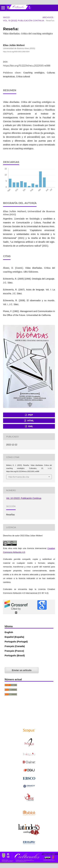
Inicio (6, 17)
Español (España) (14, 637)
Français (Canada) (15, 646)
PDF (30, 415)
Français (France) (14, 651)
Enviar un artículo (22, 670)
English (9, 632)
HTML (30, 421)
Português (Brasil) (15, 655)
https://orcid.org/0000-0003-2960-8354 (16, 52)
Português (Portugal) (16, 642)
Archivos (48, 17)
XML (30, 426)
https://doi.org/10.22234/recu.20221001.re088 (27, 66)
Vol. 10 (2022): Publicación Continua (24, 20)
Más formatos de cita (19, 477)
